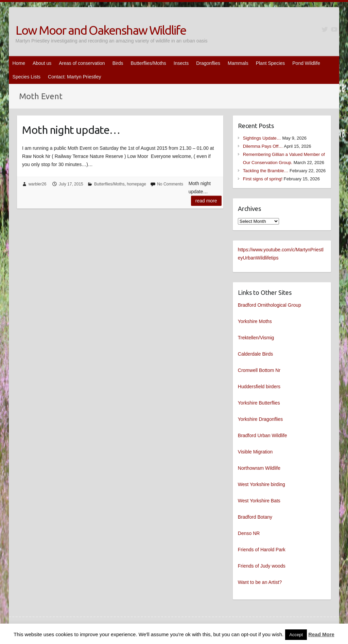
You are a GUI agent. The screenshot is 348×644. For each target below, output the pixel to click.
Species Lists (27, 77)
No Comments (170, 184)
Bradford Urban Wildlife (263, 435)
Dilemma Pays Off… (263, 146)
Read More (321, 634)
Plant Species (271, 63)
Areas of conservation (82, 63)
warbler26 (38, 184)
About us (42, 63)
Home (19, 63)
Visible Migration (255, 452)
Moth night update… (71, 130)
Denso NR (249, 533)
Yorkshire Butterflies (259, 403)
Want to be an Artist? (260, 582)
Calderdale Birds (256, 354)
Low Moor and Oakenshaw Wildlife (101, 30)
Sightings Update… (262, 138)
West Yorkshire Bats (259, 501)
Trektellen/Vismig (256, 338)
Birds (118, 63)
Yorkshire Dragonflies (260, 419)
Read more (206, 201)
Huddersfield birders (259, 387)
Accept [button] (296, 635)
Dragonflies (208, 63)
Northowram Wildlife (259, 468)
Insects (181, 63)
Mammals (238, 63)
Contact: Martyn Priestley (74, 77)
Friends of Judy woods (262, 566)
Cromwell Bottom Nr (259, 370)
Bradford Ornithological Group (269, 305)
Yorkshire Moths (255, 321)
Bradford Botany (255, 517)
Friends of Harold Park (262, 550)
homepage (136, 184)
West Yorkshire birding (262, 484)
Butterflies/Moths (149, 63)
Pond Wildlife (306, 63)
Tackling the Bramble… (266, 171)
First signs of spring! (263, 179)
